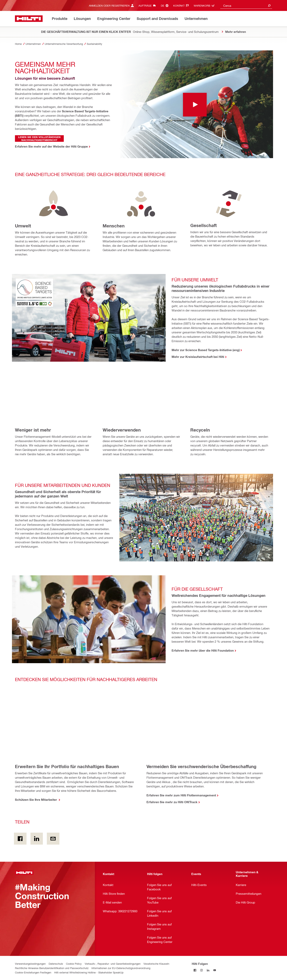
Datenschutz (56, 964)
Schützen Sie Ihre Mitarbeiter (36, 800)
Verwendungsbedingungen (30, 964)
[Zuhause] (29, 19)
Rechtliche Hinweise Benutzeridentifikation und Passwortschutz (52, 968)
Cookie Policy (74, 964)
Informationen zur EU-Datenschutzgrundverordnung (121, 968)
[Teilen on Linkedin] (37, 839)
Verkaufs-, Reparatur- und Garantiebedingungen (113, 964)
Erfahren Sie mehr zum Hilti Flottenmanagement (181, 795)
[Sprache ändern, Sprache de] (166, 5)
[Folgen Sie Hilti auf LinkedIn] (208, 970)
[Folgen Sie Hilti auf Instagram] (202, 970)
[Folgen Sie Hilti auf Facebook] (195, 970)
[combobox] (246, 5)
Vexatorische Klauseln (156, 964)
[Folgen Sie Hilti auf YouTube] (215, 970)
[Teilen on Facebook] (20, 839)
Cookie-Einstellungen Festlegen (33, 972)
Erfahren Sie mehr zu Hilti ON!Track (172, 802)
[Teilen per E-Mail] (53, 839)
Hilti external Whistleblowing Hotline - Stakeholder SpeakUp (89, 972)
